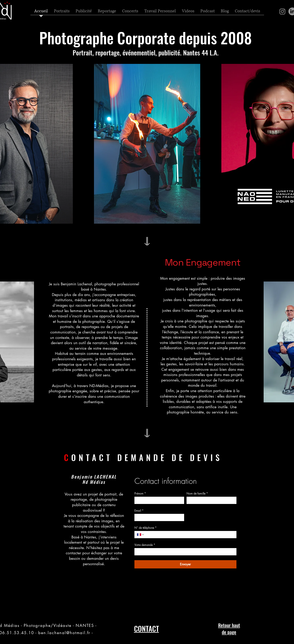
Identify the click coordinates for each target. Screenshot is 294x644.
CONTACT (146, 628)
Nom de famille (197, 493)
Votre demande (145, 545)
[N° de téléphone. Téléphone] (189, 535)
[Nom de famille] (210, 500)
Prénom (140, 493)
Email (139, 511)
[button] (160, 12)
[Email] (158, 517)
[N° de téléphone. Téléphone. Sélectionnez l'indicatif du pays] (141, 535)
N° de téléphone (145, 528)
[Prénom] (158, 500)
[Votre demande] (184, 552)
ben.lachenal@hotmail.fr (64, 633)
